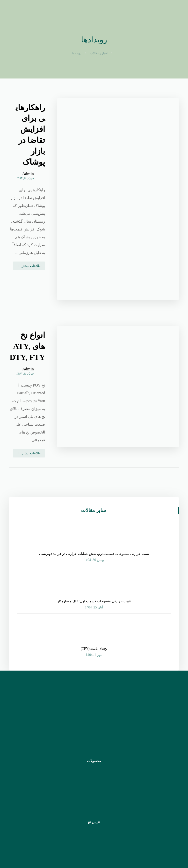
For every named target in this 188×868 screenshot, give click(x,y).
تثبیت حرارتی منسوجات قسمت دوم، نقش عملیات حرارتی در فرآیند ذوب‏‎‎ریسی (94, 423)
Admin (76, 131)
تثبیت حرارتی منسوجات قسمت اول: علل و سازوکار (94, 471)
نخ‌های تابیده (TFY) (94, 518)
